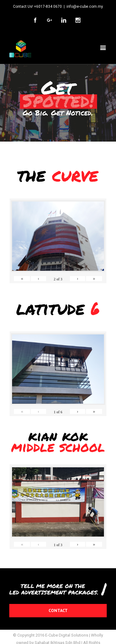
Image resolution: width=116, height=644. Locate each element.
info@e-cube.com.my (85, 7)
